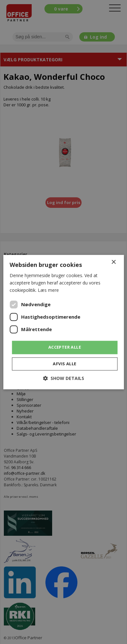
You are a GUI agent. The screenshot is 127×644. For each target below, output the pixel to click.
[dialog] (64, 322)
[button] (64, 378)
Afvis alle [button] (64, 364)
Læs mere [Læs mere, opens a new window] (48, 290)
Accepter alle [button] (65, 347)
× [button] (113, 262)
